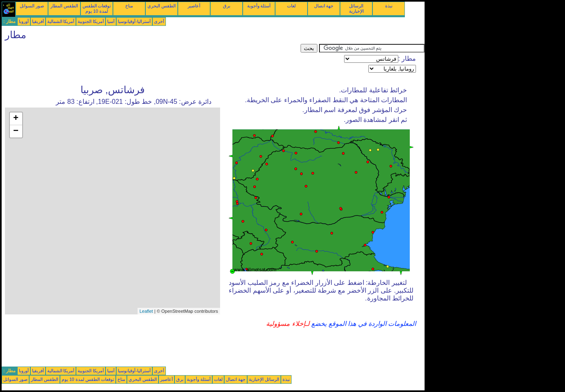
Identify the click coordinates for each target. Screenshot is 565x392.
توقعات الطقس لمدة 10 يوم (97, 8)
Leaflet (146, 311)
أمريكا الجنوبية (91, 21)
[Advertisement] (151, 62)
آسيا (111, 21)
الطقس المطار (64, 6)
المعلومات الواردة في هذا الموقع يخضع (363, 324)
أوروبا (24, 21)
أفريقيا (38, 21)
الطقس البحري (162, 6)
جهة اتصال (324, 6)
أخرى (159, 21)
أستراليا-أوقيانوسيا (134, 21)
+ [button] (16, 119)
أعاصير (194, 6)
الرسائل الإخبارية (356, 8)
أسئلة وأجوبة (259, 6)
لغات (291, 6)
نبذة (389, 6)
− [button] (16, 131)
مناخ (129, 6)
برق (227, 6)
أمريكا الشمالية (61, 21)
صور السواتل (32, 6)
